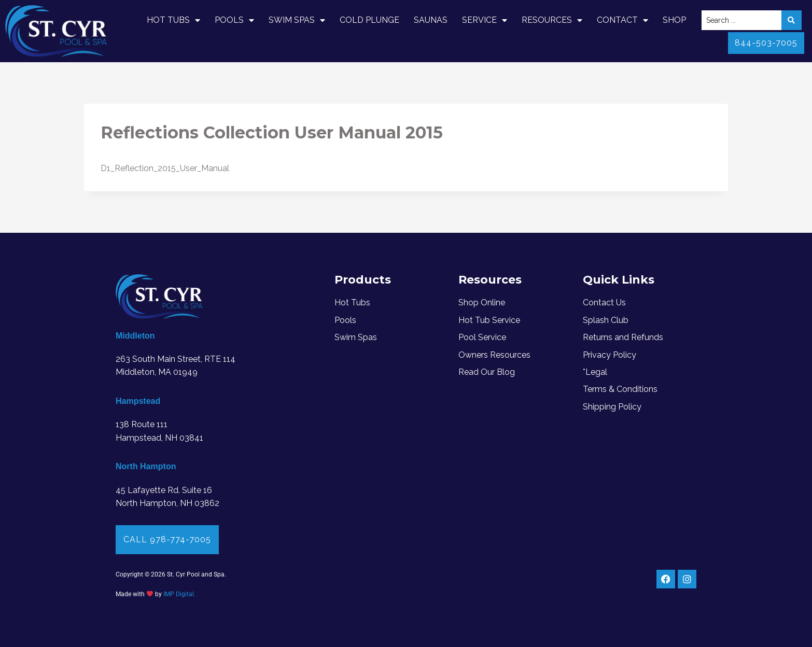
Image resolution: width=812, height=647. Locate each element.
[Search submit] (792, 20)
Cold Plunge (369, 20)
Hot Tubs (173, 20)
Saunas (431, 20)
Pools (234, 20)
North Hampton (146, 466)
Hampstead (138, 401)
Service (485, 20)
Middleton (135, 336)
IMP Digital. (179, 594)
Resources (552, 20)
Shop (674, 20)
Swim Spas (297, 20)
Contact (622, 20)
